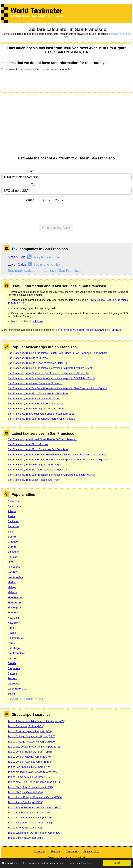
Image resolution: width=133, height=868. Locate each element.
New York (13, 623)
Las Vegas (14, 567)
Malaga (12, 587)
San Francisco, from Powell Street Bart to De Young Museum (42, 439)
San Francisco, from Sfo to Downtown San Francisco (38, 393)
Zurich (11, 694)
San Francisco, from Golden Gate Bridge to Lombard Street (41, 414)
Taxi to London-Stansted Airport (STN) (29, 762)
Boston (12, 537)
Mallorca (13, 592)
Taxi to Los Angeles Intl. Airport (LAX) (29, 767)
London (12, 572)
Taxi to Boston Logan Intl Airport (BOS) (30, 731)
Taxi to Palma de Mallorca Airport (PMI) (30, 777)
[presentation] (32, 81)
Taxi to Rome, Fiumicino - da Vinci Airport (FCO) (35, 807)
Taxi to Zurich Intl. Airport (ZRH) (26, 838)
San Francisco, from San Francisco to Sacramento (36, 403)
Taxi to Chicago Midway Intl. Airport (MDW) (32, 742)
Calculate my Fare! (56, 228)
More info (95, 863)
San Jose (13, 658)
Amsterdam (14, 506)
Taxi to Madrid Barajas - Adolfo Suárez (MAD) (34, 772)
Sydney (12, 673)
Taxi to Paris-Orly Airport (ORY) (26, 802)
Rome (11, 643)
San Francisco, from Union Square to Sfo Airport (35, 383)
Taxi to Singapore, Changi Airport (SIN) (30, 823)
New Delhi (14, 618)
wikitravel (38, 321)
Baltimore (13, 521)
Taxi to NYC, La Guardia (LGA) (25, 792)
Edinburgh (14, 552)
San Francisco (16, 653)
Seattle (12, 663)
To (33, 185)
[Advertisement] (67, 126)
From (31, 171)
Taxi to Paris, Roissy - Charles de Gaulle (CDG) (35, 797)
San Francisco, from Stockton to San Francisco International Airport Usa (49, 373)
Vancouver (14, 684)
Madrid (12, 582)
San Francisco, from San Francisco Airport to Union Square (41, 419)
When (30, 200)
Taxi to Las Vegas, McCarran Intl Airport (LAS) (34, 747)
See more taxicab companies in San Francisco (45, 271)
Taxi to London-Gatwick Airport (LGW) (29, 757)
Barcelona (14, 526)
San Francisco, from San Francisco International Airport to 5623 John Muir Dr (51, 378)
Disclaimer (72, 851)
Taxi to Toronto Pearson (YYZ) (25, 828)
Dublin (12, 547)
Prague (12, 633)
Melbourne (14, 602)
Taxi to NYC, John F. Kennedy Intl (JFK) (30, 787)
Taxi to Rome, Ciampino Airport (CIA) (29, 812)
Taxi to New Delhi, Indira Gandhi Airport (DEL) (34, 782)
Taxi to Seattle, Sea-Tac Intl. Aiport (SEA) (31, 818)
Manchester (15, 597)
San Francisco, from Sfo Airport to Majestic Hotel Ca (37, 363)
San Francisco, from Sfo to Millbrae (28, 358)
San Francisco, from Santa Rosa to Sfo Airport (34, 398)
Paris (11, 628)
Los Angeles (15, 577)
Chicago (13, 542)
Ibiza (10, 562)
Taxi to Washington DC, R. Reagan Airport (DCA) (36, 833)
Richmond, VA (16, 638)
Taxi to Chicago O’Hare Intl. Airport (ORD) (31, 736)
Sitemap (55, 851)
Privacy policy (91, 851)
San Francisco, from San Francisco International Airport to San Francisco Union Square (57, 388)
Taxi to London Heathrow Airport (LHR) (30, 752)
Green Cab (17, 257)
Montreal (13, 612)
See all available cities (25, 699)
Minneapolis (15, 607)
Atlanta (12, 511)
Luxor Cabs (17, 264)
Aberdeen (13, 501)
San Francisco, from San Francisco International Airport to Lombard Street (50, 368)
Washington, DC (18, 689)
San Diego (14, 648)
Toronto (12, 678)
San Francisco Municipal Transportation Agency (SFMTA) (88, 330)
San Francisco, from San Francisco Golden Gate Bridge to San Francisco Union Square (58, 353)
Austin (11, 516)
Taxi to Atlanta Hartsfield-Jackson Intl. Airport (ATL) (37, 721)
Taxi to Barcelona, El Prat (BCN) (26, 726)
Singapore (14, 668)
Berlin (11, 532)
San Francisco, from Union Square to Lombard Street (38, 409)
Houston (13, 557)
